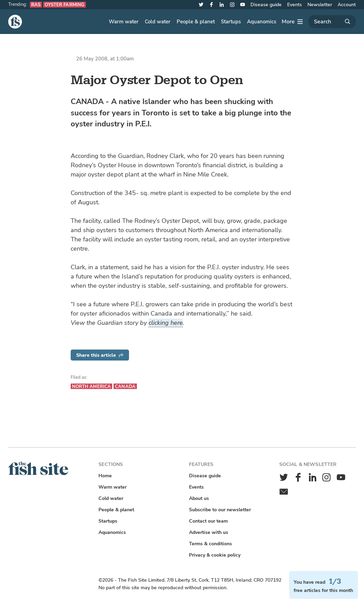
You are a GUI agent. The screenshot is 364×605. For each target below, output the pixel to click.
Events (295, 5)
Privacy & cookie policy (215, 555)
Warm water (124, 22)
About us (199, 498)
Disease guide (266, 5)
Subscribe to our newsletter (220, 510)
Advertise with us (209, 532)
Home (105, 476)
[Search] (332, 22)
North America (92, 386)
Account (347, 5)
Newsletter (320, 5)
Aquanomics (262, 22)
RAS (36, 5)
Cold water (158, 22)
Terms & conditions (210, 544)
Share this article (100, 355)
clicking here (166, 323)
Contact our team (208, 521)
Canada (125, 386)
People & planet (196, 22)
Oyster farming (64, 5)
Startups (231, 22)
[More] (292, 22)
